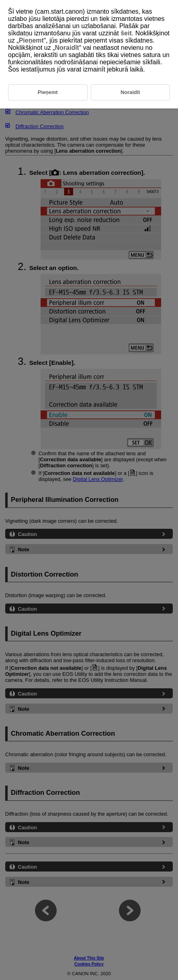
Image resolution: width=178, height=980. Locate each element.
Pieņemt (31, 40)
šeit (126, 33)
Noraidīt (67, 48)
